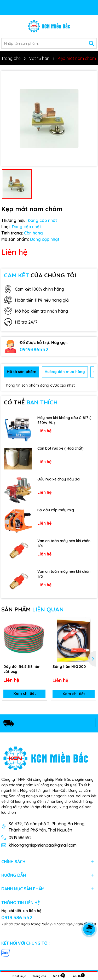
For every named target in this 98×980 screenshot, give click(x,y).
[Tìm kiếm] (91, 43)
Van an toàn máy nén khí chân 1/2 (64, 574)
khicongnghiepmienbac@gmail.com (43, 845)
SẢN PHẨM (33, 609)
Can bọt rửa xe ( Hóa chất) (60, 448)
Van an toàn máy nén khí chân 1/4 (64, 543)
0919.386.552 (17, 917)
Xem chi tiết (25, 694)
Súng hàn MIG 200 (69, 667)
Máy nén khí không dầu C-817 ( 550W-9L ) (64, 420)
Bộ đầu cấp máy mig (56, 510)
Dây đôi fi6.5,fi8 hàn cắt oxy (22, 669)
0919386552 (34, 349)
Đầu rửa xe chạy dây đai (59, 479)
